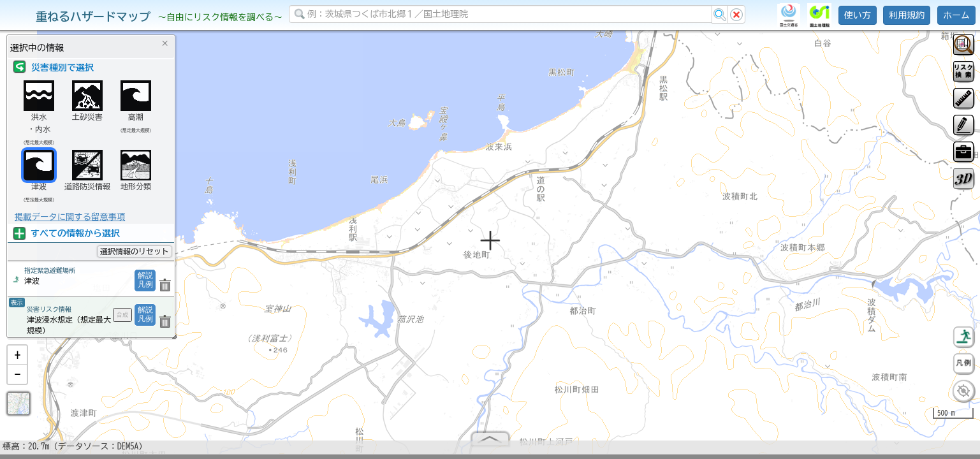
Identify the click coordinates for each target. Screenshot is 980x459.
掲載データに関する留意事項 (70, 217)
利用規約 (907, 15)
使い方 (858, 15)
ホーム (956, 15)
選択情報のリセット (135, 251)
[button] (17, 360)
